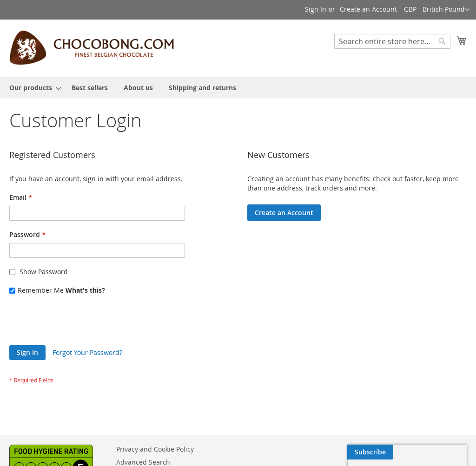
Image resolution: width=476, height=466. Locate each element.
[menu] (238, 88)
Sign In (316, 9)
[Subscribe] (444, 452)
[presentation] (80, 322)
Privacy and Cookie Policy (155, 449)
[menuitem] (33, 88)
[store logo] (92, 48)
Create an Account (368, 9)
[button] (437, 10)
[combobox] (392, 41)
